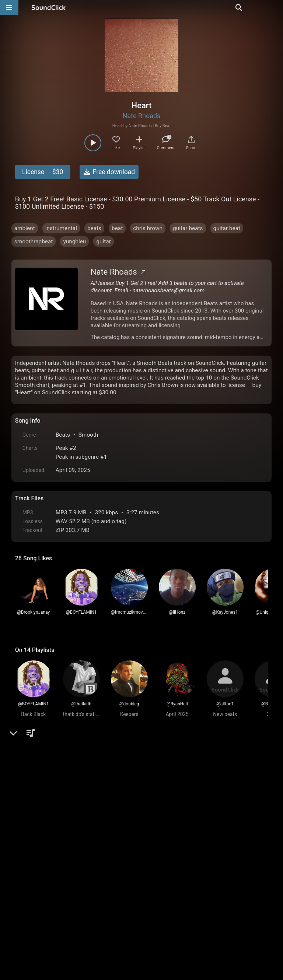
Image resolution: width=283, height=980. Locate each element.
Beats (63, 435)
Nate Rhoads (141, 116)
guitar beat (227, 228)
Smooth (88, 435)
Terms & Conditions (83, 896)
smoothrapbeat (34, 242)
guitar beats (188, 228)
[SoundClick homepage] (49, 7)
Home (26, 896)
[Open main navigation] (9, 7)
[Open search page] (276, 7)
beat (117, 228)
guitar (104, 242)
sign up (44, 774)
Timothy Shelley (60, 798)
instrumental (61, 228)
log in (71, 774)
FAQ (46, 896)
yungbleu (74, 242)
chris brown (148, 228)
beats (94, 228)
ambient (25, 228)
